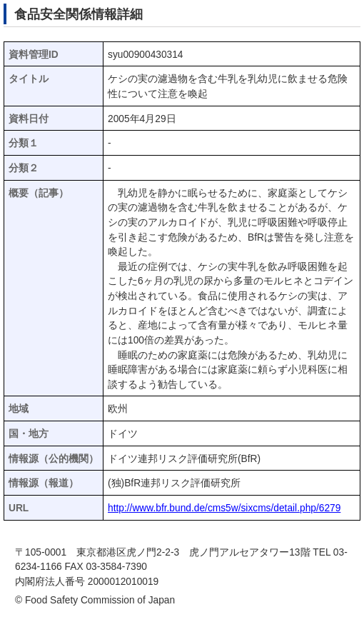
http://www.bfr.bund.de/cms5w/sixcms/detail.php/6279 (224, 508)
